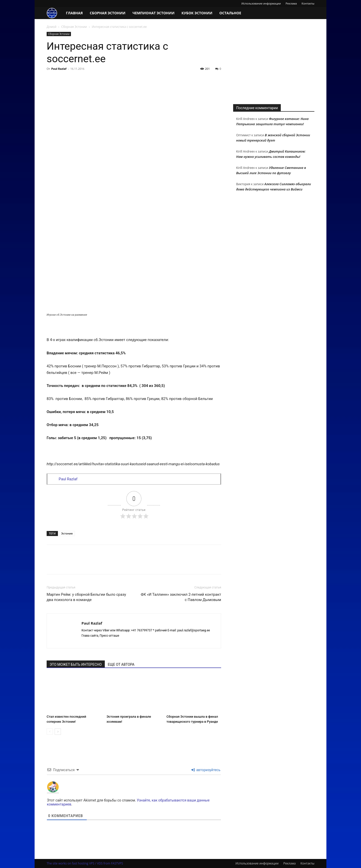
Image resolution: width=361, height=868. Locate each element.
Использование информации (261, 3)
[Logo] (55, 13)
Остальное (230, 13)
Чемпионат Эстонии (153, 13)
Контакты (308, 3)
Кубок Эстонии (197, 13)
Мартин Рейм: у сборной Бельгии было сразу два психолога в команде (86, 597)
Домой (52, 27)
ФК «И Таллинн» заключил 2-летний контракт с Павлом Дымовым (181, 597)
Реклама (291, 3)
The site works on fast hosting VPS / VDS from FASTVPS (85, 863)
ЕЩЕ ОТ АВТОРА (121, 664)
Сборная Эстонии (108, 13)
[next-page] (58, 732)
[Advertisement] (274, 63)
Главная (74, 13)
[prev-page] (50, 732)
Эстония (67, 533)
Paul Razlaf (59, 69)
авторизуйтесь (206, 770)
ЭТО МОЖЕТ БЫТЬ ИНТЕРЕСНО (76, 664)
